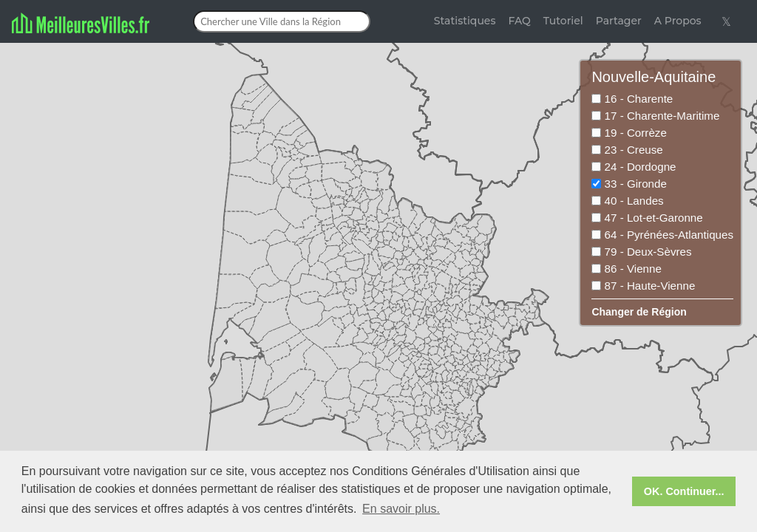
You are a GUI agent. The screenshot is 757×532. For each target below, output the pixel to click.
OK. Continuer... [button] (684, 491)
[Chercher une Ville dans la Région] (282, 21)
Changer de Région (639, 312)
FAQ (519, 21)
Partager (619, 21)
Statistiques (465, 21)
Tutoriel (563, 21)
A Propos (678, 21)
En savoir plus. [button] (401, 509)
